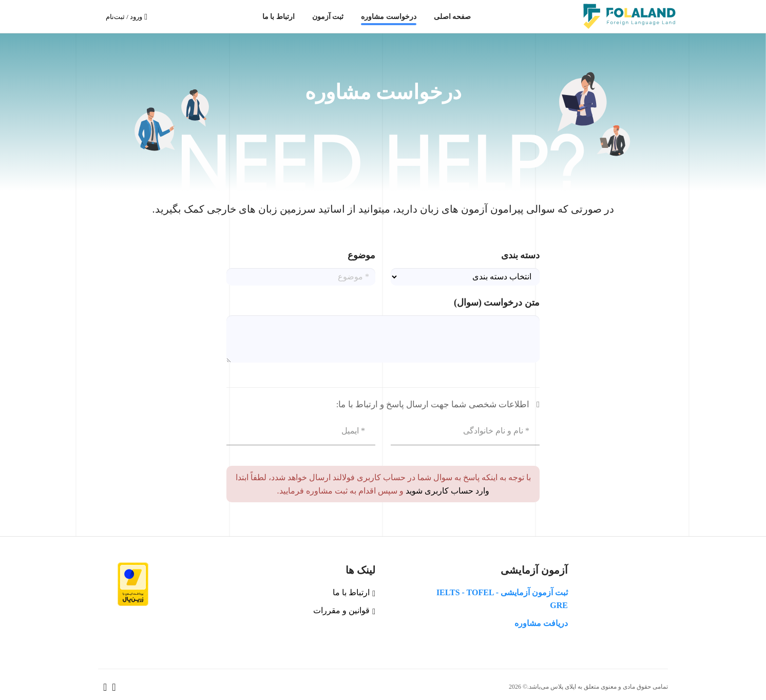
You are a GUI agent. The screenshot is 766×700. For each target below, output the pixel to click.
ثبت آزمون (328, 16)
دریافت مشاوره (541, 623)
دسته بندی (521, 255)
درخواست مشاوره (389, 16)
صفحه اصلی (453, 16)
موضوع (361, 255)
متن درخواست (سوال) (497, 302)
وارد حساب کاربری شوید (446, 491)
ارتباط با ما (279, 16)
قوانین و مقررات (344, 610)
